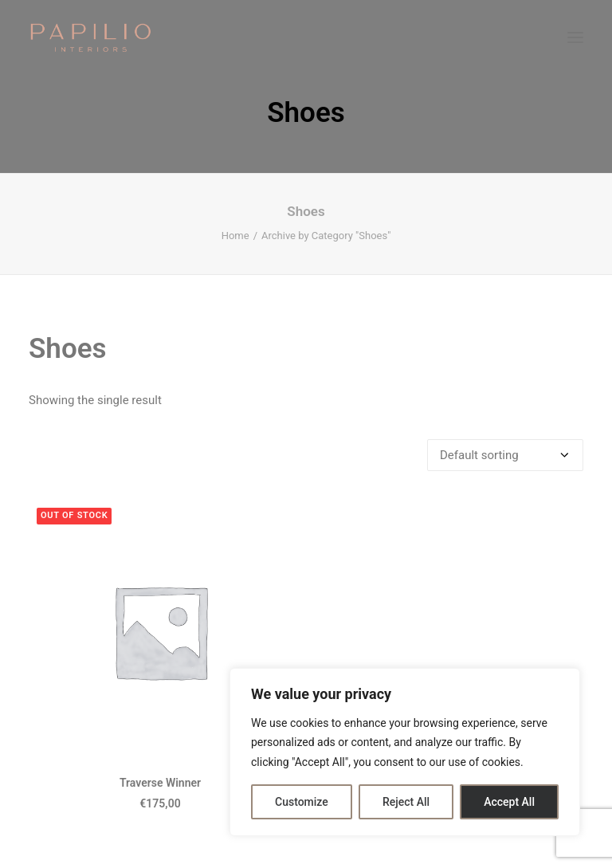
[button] (575, 37)
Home (235, 236)
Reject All (406, 802)
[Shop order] (505, 455)
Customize (302, 802)
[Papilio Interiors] (91, 37)
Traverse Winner (160, 783)
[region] (405, 752)
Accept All (509, 802)
